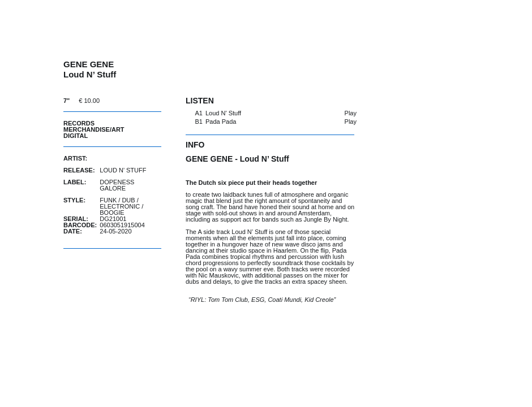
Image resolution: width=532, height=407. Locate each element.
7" (66, 101)
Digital (76, 136)
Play (351, 113)
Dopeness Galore (117, 185)
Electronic (120, 206)
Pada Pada (221, 122)
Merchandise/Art (94, 129)
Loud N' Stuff (223, 113)
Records (79, 123)
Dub (128, 200)
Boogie (112, 213)
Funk (108, 200)
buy (133, 100)
